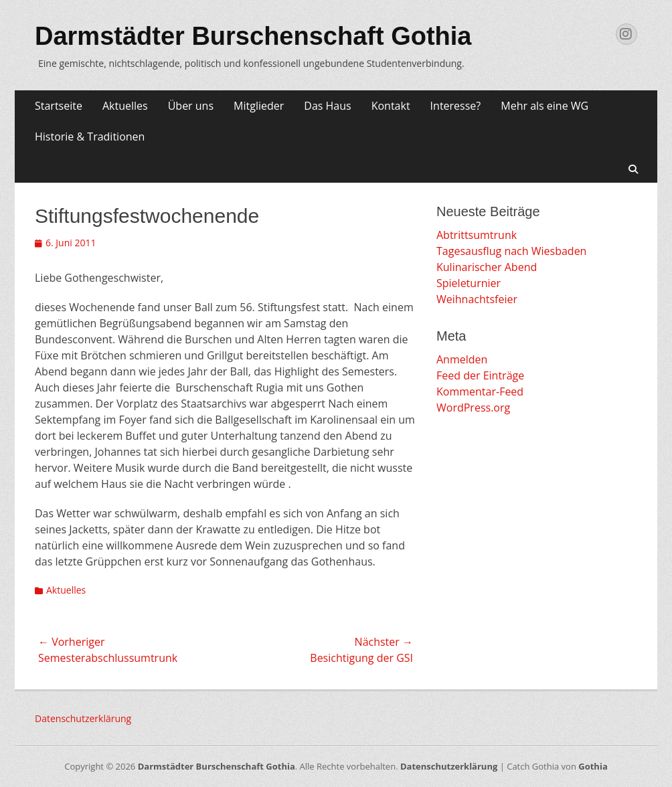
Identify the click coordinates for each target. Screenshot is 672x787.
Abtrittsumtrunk (477, 235)
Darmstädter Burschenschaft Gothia (253, 36)
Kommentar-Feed (480, 391)
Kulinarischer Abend (487, 267)
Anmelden (462, 359)
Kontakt (391, 106)
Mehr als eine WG (544, 106)
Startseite (59, 106)
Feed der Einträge (480, 375)
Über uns (191, 106)
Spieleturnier (469, 283)
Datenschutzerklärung (83, 718)
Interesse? (456, 106)
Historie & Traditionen (90, 137)
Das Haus (327, 106)
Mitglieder (259, 106)
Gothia (593, 766)
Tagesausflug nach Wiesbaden (511, 251)
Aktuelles (125, 106)
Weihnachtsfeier (477, 299)
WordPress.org (473, 408)
